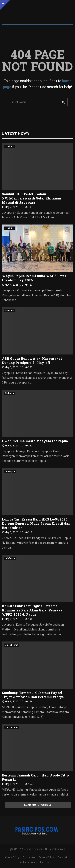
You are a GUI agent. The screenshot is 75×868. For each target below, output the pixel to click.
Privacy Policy (46, 857)
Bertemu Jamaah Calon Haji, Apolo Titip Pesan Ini (35, 777)
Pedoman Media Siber (32, 863)
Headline (9, 146)
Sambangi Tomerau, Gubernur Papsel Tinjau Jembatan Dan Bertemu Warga (33, 695)
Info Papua (10, 472)
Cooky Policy (12, 857)
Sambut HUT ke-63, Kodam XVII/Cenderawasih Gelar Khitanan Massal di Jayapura (32, 198)
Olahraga (9, 393)
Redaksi (62, 857)
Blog (50, 863)
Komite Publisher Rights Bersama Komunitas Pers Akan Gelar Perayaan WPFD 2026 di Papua (33, 610)
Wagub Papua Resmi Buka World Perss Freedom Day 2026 (34, 278)
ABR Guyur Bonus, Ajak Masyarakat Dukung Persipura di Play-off (32, 360)
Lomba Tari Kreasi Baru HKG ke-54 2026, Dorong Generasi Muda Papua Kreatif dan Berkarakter (36, 523)
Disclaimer (29, 857)
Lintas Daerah (11, 645)
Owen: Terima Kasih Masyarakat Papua (35, 441)
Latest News (16, 133)
